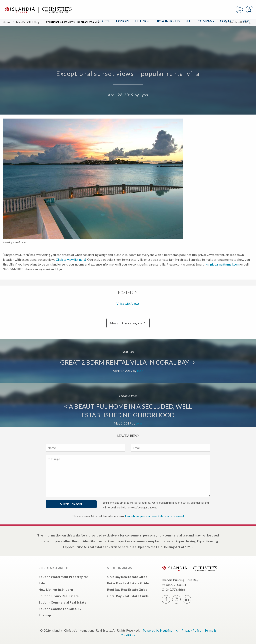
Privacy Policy (191, 630)
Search (104, 21)
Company (206, 21)
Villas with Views (128, 303)
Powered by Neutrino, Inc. (161, 630)
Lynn (144, 95)
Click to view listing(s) (71, 259)
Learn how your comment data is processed (154, 516)
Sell (189, 21)
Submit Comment (71, 504)
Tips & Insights (167, 21)
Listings (142, 21)
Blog (246, 21)
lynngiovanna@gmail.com (222, 264)
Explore (123, 21)
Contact (228, 21)
